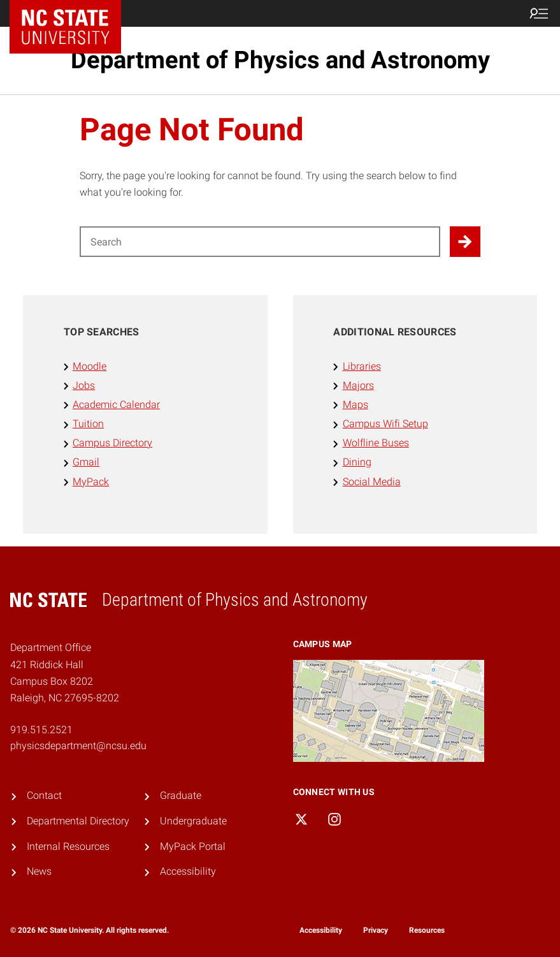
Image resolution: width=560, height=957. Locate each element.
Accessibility (188, 871)
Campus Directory (112, 443)
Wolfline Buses (376, 443)
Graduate (181, 795)
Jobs (84, 385)
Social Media (372, 482)
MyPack (91, 482)
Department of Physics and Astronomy (280, 60)
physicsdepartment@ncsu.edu (78, 746)
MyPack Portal (193, 846)
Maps (355, 405)
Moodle (90, 366)
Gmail (86, 462)
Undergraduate (193, 821)
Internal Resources (68, 846)
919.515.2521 (41, 730)
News (39, 871)
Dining (357, 462)
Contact (44, 795)
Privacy (376, 930)
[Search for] (260, 242)
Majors (358, 385)
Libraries (362, 366)
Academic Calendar (116, 405)
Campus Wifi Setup (385, 424)
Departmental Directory (78, 821)
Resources (427, 930)
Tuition (88, 424)
